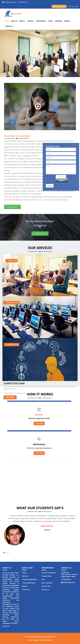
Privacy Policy (47, 576)
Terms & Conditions (49, 573)
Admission (59, 21)
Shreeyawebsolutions (48, 637)
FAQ (43, 579)
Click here (39, 453)
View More (12, 207)
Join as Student (47, 583)
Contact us (9, 26)
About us (14, 21)
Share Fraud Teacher (59, 6)
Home (7, 21)
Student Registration (30, 579)
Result (51, 21)
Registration (41, 21)
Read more (10, 397)
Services (31, 21)
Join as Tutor (46, 586)
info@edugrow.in (10, 2)
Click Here (39, 423)
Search (22, 21)
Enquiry (67, 21)
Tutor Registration (29, 583)
